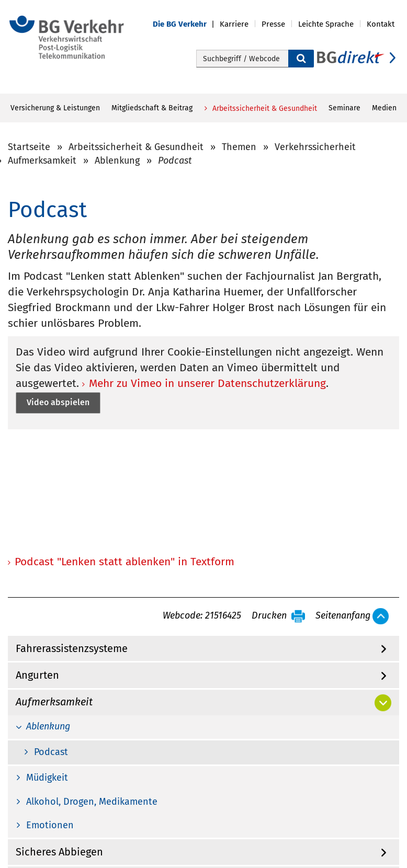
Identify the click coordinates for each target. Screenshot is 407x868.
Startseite (29, 147)
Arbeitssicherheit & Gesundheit (264, 109)
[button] (186, 24)
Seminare (344, 108)
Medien (384, 108)
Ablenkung (117, 161)
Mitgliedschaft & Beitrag (152, 108)
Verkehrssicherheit (315, 147)
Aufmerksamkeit (42, 161)
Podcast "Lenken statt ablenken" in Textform (125, 562)
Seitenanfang (343, 616)
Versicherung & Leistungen (55, 108)
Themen (239, 147)
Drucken (269, 616)
